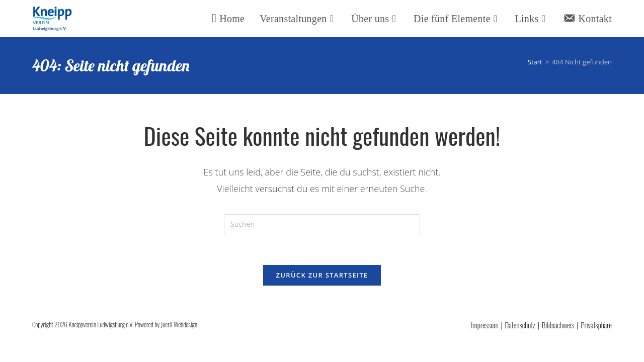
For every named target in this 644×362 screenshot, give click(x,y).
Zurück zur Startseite (322, 275)
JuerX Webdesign (179, 324)
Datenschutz (520, 325)
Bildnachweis (558, 325)
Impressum (485, 325)
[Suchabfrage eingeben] (322, 224)
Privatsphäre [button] (596, 325)
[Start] (535, 62)
